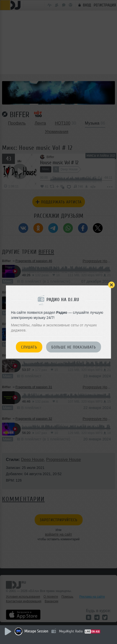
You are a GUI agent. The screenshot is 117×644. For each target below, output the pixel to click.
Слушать (29, 347)
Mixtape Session (36, 631)
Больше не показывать (74, 347)
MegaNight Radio (71, 631)
